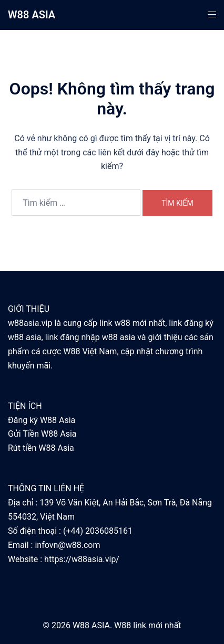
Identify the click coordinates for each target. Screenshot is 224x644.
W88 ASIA (32, 15)
